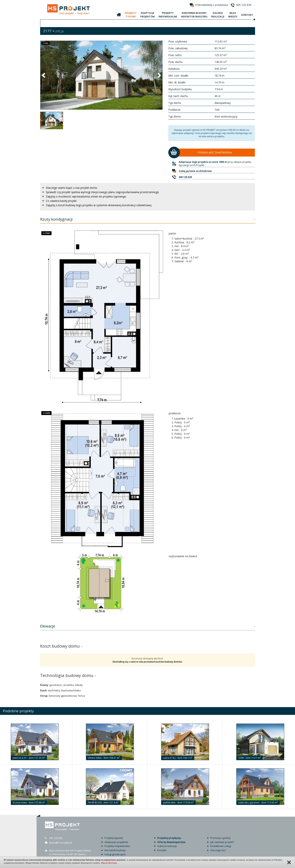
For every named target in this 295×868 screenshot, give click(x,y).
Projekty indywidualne (117, 846)
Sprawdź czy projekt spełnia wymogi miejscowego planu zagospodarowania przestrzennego (102, 192)
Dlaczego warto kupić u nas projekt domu (71, 188)
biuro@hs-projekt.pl (61, 843)
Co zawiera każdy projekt (61, 201)
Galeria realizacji (167, 846)
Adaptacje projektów (116, 842)
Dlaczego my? (218, 850)
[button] (44, 75)
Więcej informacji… (110, 863)
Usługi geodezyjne (115, 854)
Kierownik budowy (115, 850)
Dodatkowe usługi (221, 846)
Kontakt (162, 850)
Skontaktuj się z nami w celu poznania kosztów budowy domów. (147, 662)
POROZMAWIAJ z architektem (212, 5)
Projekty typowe (114, 838)
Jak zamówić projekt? (222, 842)
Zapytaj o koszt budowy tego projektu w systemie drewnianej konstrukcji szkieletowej (99, 205)
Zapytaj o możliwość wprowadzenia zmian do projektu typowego (86, 196)
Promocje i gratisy (220, 838)
